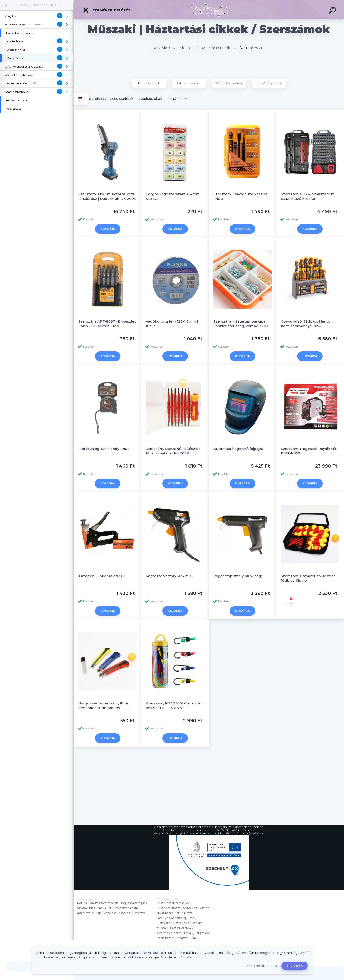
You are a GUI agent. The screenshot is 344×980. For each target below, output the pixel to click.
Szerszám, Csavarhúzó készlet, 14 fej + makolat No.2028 (173, 451)
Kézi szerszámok (149, 83)
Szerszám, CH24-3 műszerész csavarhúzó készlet (307, 196)
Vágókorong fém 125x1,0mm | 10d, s (172, 324)
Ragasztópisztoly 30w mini (169, 576)
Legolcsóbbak (122, 99)
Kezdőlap (161, 48)
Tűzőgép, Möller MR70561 (102, 576)
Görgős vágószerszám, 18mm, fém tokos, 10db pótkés (105, 706)
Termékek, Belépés (106, 10)
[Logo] (209, 10)
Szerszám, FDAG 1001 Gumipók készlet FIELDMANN (173, 706)
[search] (333, 11)
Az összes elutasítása (262, 966)
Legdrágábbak (150, 99)
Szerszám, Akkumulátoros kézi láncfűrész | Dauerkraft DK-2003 (107, 196)
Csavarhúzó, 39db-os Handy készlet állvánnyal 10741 (306, 324)
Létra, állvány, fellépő (269, 83)
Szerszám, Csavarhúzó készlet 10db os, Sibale (308, 578)
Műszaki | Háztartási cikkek (38, 5)
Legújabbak (177, 99)
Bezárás (295, 966)
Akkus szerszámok (189, 83)
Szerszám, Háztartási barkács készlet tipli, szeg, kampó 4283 (241, 324)
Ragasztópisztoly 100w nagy (238, 576)
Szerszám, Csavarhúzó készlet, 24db (241, 196)
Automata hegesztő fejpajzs (238, 449)
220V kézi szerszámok (229, 83)
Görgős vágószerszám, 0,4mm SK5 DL (173, 196)
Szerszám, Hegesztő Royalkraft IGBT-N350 (309, 451)
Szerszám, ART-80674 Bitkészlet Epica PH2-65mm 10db (107, 324)
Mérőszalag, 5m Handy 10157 (104, 449)
